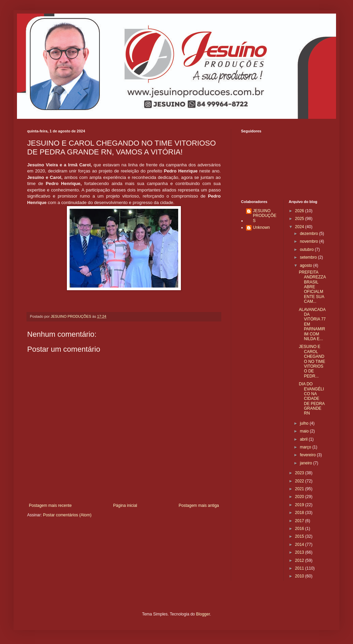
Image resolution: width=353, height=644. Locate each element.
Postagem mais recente (50, 505)
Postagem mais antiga (199, 505)
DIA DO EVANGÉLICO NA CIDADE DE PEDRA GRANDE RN (312, 399)
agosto (306, 265)
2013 (300, 552)
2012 (300, 560)
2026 (300, 211)
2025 (300, 219)
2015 (300, 536)
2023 (300, 473)
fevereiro (308, 455)
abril (304, 439)
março (306, 447)
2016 (300, 529)
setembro (309, 257)
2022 (300, 481)
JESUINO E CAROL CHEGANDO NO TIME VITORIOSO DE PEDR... (312, 361)
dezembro (309, 234)
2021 (300, 489)
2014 (300, 545)
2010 (300, 576)
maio (305, 431)
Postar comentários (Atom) (67, 515)
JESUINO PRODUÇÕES (265, 216)
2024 (300, 227)
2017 (300, 521)
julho (305, 423)
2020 (300, 497)
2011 (300, 568)
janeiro (306, 463)
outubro (307, 250)
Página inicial (125, 505)
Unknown (261, 227)
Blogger (203, 614)
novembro (309, 241)
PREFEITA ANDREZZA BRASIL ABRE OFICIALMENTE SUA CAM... (312, 287)
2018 (300, 513)
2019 (300, 505)
